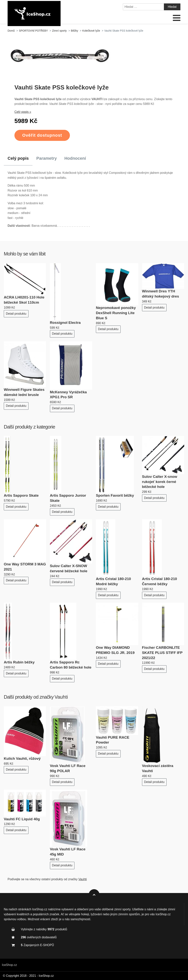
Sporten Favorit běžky (115, 495)
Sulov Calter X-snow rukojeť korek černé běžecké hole (160, 482)
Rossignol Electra (65, 323)
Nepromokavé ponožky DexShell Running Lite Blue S (116, 313)
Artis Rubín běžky (19, 662)
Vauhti (61, 697)
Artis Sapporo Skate (21, 495)
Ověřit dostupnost (42, 135)
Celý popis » (23, 112)
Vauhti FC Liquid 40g (22, 819)
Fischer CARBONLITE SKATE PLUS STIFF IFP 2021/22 (162, 653)
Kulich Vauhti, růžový (22, 759)
